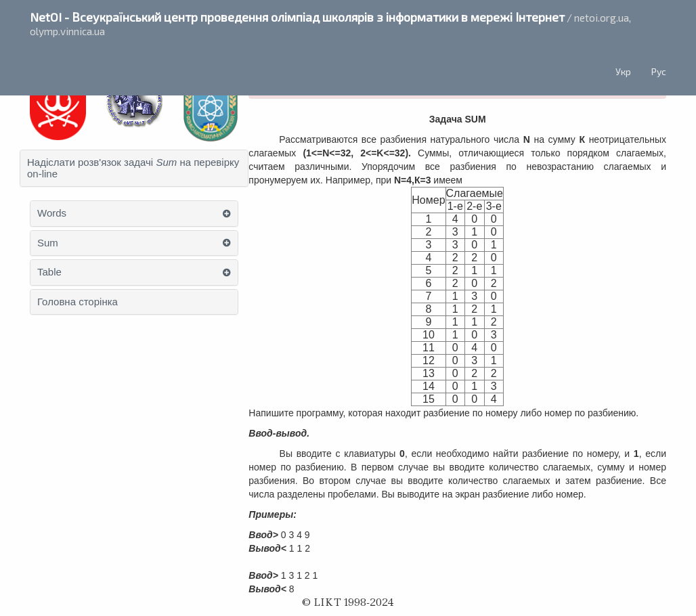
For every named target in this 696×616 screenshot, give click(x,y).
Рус (659, 71)
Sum (48, 243)
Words (52, 213)
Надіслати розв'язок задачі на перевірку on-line (133, 168)
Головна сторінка (78, 302)
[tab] (134, 168)
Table (49, 272)
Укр (623, 71)
